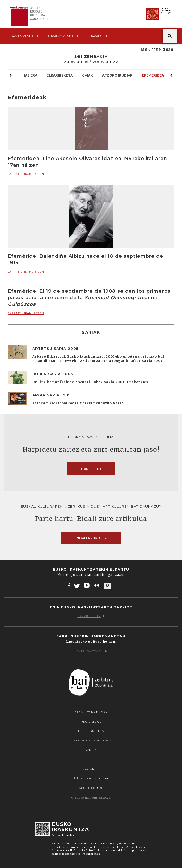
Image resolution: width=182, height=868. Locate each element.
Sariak (91, 750)
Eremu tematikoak (91, 712)
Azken (25, 36)
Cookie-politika (91, 788)
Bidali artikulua (91, 538)
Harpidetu (98, 36)
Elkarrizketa (60, 75)
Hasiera (30, 75)
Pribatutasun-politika (91, 778)
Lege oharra (91, 769)
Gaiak (87, 75)
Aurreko (64, 36)
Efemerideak (154, 75)
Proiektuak (91, 722)
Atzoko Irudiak (117, 75)
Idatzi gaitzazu (91, 651)
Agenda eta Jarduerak (91, 740)
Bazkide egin (91, 616)
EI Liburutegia (91, 731)
